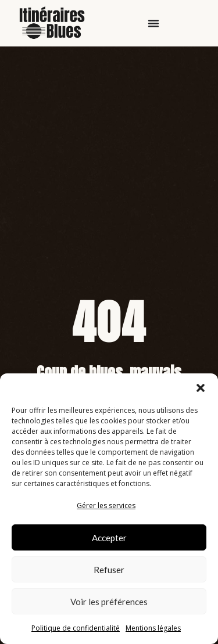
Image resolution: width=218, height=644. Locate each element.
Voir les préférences (109, 602)
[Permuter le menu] (153, 23)
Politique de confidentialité (76, 628)
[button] (201, 388)
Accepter (109, 538)
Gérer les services (106, 506)
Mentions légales (153, 628)
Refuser (109, 570)
